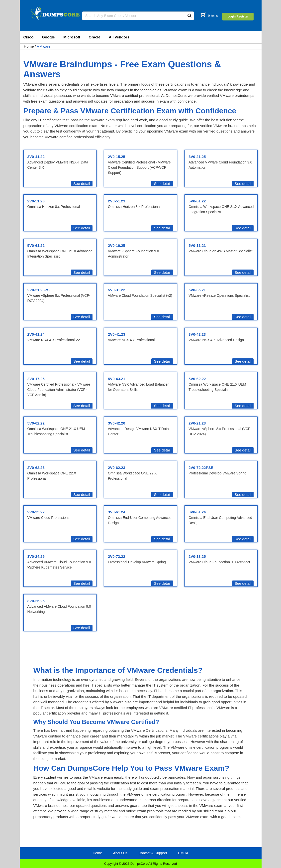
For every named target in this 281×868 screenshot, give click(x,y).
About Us (120, 853)
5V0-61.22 (197, 201)
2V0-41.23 (117, 334)
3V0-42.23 (197, 334)
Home (29, 46)
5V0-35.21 (197, 290)
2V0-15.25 (117, 157)
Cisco (29, 37)
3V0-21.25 (197, 157)
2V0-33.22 (36, 512)
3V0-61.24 (117, 512)
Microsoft (72, 37)
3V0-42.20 (117, 423)
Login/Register (238, 16)
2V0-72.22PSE (201, 468)
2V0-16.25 (117, 245)
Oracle (95, 37)
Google (48, 37)
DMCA (183, 853)
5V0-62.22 (197, 379)
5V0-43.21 (117, 379)
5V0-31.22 (117, 290)
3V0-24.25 (36, 556)
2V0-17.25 (36, 379)
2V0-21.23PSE (40, 290)
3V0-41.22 (36, 157)
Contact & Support (153, 853)
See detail (82, 184)
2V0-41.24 (36, 334)
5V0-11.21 (197, 245)
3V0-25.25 (36, 601)
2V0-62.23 (36, 468)
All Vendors (119, 37)
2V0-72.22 (117, 556)
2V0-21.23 (197, 423)
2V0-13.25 (197, 556)
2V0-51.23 (36, 201)
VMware (44, 46)
